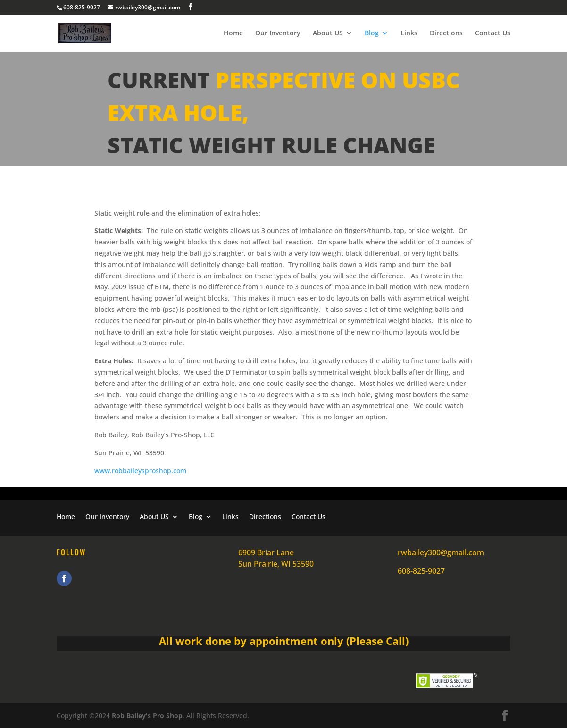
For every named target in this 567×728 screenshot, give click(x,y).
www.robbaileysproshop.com (140, 471)
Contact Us (493, 33)
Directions (446, 33)
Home (233, 33)
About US (328, 33)
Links (409, 33)
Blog (372, 33)
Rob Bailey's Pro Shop (146, 715)
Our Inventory (278, 33)
